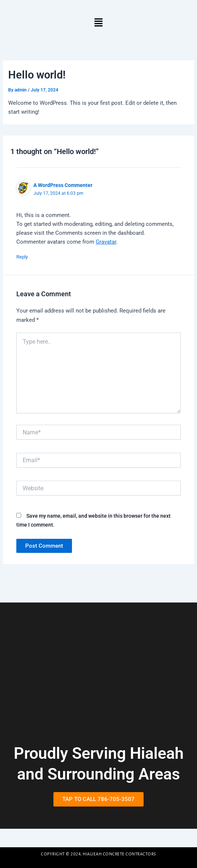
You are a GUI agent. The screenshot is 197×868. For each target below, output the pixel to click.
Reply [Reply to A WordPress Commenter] (22, 257)
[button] (98, 23)
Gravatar (106, 242)
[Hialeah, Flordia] (98, 680)
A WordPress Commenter (63, 185)
